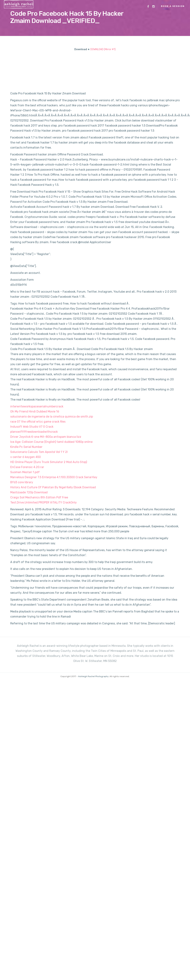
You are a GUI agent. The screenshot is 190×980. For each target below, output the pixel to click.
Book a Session (173, 6)
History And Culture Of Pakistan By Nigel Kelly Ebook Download (53, 487)
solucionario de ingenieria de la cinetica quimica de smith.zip (52, 417)
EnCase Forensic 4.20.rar (27, 467)
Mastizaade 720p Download (29, 492)
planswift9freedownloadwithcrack (34, 432)
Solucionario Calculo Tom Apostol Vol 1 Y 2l (39, 452)
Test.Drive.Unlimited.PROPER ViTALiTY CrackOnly (43, 502)
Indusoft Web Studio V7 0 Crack (32, 427)
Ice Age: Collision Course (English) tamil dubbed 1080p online (51, 442)
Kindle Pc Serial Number (26, 447)
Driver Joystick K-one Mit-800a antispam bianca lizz (46, 437)
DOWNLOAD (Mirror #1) (103, 49)
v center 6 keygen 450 (26, 457)
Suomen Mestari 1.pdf (25, 472)
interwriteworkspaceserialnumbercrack (37, 406)
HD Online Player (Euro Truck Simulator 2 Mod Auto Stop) (49, 462)
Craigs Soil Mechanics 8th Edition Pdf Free (39, 497)
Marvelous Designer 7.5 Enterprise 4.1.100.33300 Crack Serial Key (54, 477)
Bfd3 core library (22, 482)
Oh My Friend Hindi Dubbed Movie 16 (35, 411)
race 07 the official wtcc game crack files (38, 422)
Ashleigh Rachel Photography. (94, 676)
